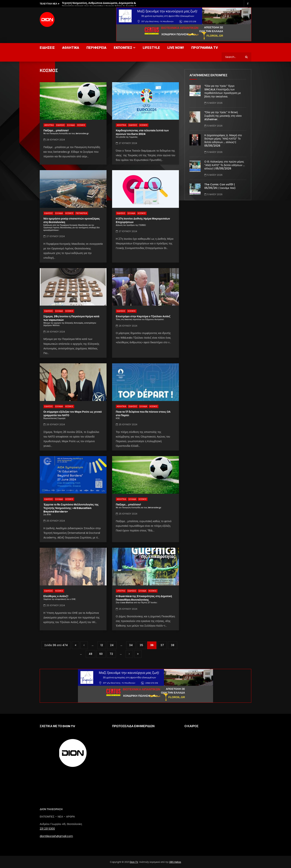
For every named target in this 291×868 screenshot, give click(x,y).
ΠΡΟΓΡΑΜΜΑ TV (205, 48)
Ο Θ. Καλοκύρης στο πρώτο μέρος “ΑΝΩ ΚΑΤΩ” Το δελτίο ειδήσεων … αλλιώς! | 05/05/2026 (224, 165)
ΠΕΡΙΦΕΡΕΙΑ (96, 48)
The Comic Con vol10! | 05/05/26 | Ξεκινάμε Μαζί (220, 186)
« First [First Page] (76, 645)
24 (112, 645)
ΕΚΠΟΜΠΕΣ (123, 48)
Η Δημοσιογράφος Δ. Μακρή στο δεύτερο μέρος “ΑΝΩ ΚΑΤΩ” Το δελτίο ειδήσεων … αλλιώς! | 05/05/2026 (223, 141)
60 (101, 654)
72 (111, 654)
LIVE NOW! (176, 48)
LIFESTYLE (151, 48)
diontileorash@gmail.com (56, 836)
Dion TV (134, 862)
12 (102, 645)
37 (162, 645)
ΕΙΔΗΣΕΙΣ (47, 48)
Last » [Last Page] (138, 654)
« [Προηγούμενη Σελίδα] (84, 645)
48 (90, 654)
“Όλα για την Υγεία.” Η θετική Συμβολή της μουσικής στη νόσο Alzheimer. (223, 116)
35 (141, 645)
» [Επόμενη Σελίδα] (129, 654)
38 (173, 645)
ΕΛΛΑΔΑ (71, 125)
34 (131, 645)
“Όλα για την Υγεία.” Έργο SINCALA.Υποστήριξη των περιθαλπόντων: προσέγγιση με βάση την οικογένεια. (223, 91)
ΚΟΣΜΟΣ (81, 125)
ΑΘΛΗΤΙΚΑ (71, 48)
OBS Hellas (175, 862)
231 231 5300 (47, 829)
